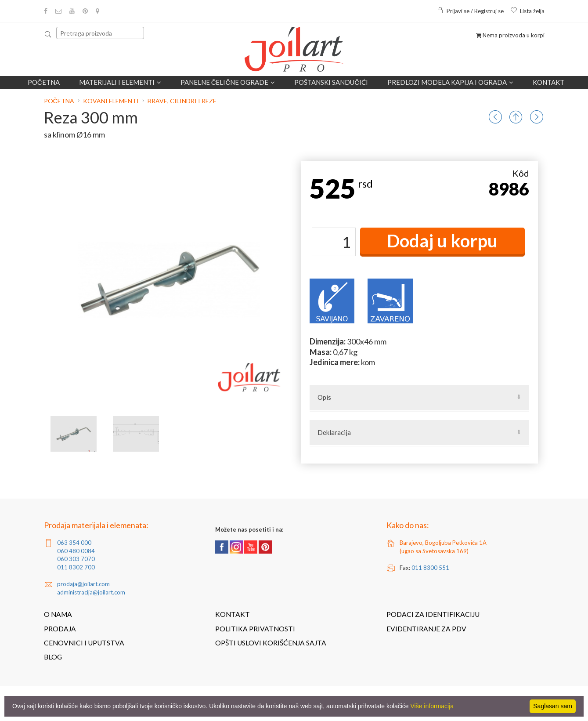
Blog (53, 657)
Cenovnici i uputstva (84, 643)
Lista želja (527, 11)
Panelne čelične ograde (228, 82)
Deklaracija (334, 432)
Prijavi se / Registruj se (470, 11)
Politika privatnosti (255, 629)
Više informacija (432, 706)
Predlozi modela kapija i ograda (450, 82)
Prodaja (60, 629)
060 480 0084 (76, 551)
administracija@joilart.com (91, 592)
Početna (44, 82)
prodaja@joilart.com (83, 584)
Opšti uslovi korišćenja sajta (271, 643)
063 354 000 (74, 543)
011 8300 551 (430, 568)
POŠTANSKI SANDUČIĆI (331, 82)
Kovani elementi (111, 101)
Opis (324, 397)
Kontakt (548, 82)
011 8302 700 (76, 567)
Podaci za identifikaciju (433, 614)
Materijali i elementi (120, 82)
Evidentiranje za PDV (426, 629)
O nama (58, 614)
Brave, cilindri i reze (182, 101)
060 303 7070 (76, 559)
